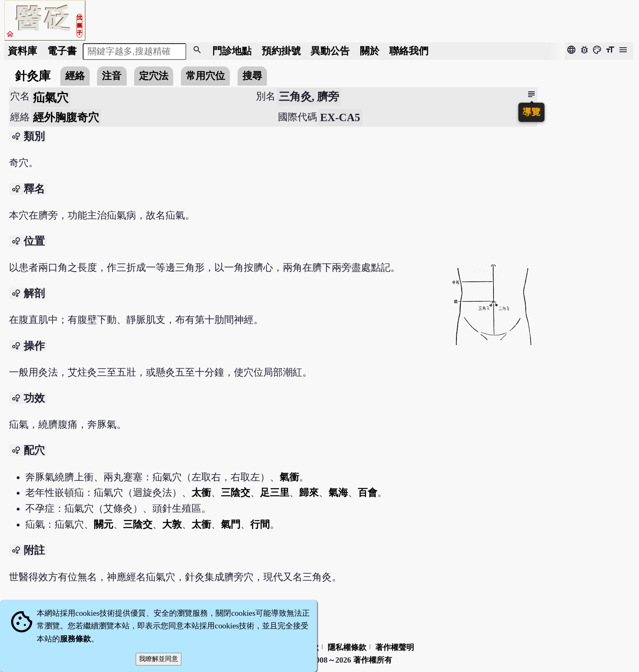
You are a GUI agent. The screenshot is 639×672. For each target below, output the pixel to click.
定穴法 (154, 76)
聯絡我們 (409, 51)
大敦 (172, 524)
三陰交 (236, 492)
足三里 (275, 492)
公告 (330, 51)
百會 (368, 492)
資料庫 (22, 51)
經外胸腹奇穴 (66, 117)
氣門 (231, 524)
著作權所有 (373, 660)
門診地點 (232, 51)
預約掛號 (281, 51)
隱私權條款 (347, 647)
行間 (260, 524)
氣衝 (289, 477)
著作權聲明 (395, 647)
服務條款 (75, 639)
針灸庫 (33, 76)
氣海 (338, 492)
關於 (370, 51)
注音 (112, 76)
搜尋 (252, 76)
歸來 (309, 492)
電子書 (62, 51)
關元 (104, 524)
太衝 (201, 492)
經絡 (75, 76)
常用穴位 (205, 76)
